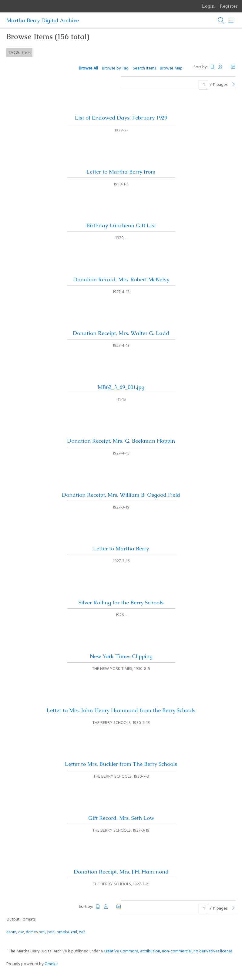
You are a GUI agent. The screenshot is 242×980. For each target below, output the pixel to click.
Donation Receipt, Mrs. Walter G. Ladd (121, 333)
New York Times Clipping (121, 656)
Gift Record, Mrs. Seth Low (121, 818)
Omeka (51, 964)
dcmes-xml (36, 932)
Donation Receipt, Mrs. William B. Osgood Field (121, 495)
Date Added (233, 67)
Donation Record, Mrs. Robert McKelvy (121, 279)
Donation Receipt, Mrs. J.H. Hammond (121, 872)
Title (213, 67)
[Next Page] (234, 85)
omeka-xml (67, 932)
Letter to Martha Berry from (121, 172)
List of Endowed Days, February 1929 (121, 118)
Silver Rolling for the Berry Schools (121, 603)
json (51, 932)
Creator (223, 67)
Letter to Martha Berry (121, 549)
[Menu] (231, 21)
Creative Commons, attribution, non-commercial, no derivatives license (168, 951)
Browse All (88, 68)
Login (208, 6)
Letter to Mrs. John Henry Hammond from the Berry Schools (121, 710)
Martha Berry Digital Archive (43, 20)
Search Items (144, 68)
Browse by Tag (115, 68)
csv (21, 932)
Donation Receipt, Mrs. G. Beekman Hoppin (121, 441)
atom (11, 932)
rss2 (82, 932)
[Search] (221, 21)
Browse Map (171, 68)
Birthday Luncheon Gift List (121, 225)
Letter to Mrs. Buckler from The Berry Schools (121, 764)
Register (229, 6)
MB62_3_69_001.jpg (121, 387)
